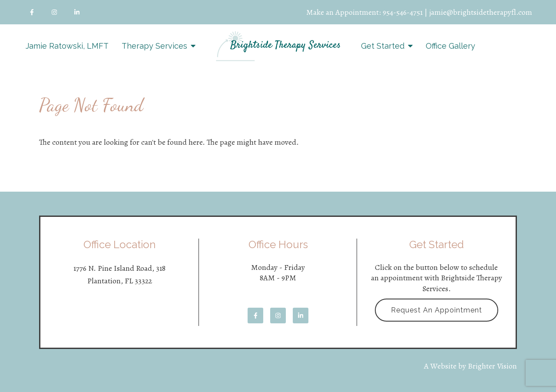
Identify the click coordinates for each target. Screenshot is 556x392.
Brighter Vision (492, 366)
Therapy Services (154, 46)
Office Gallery (450, 46)
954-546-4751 (403, 12)
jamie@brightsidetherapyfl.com (481, 12)
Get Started (383, 46)
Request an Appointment (437, 310)
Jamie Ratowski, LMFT (67, 46)
